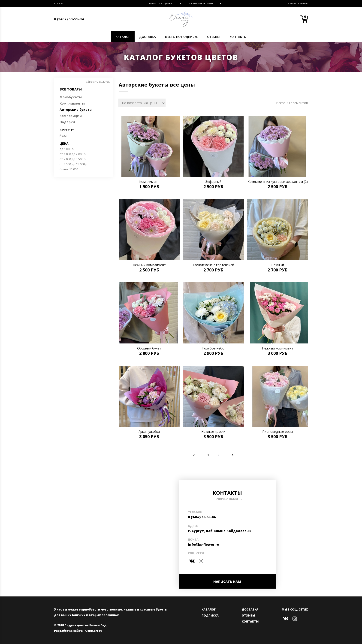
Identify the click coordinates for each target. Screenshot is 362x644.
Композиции (71, 116)
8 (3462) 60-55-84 (69, 19)
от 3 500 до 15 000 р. (74, 164)
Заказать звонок (298, 4)
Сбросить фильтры (98, 82)
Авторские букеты (76, 110)
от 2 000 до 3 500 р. (73, 159)
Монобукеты (71, 97)
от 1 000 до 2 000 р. (73, 154)
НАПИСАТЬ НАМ (227, 582)
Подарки (67, 122)
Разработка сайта (68, 631)
